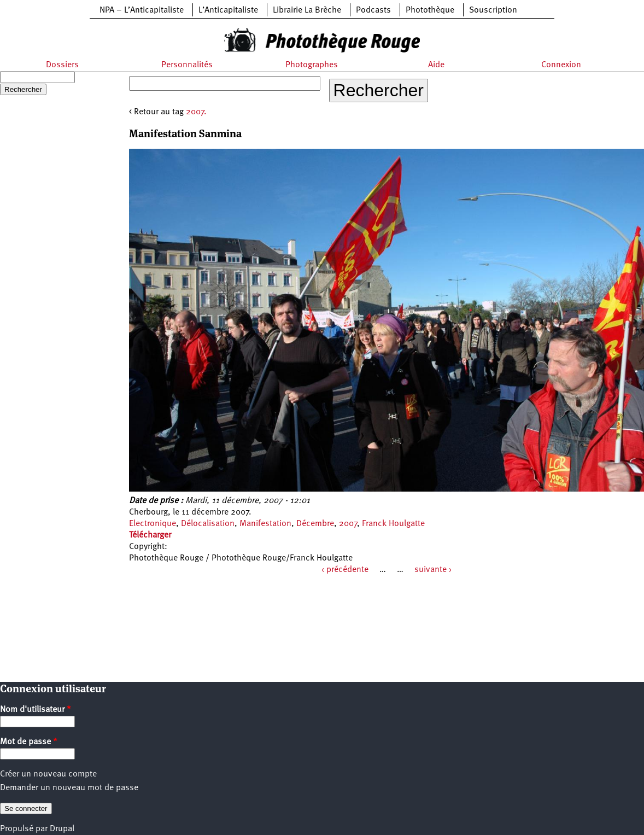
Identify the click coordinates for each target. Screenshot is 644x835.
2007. (196, 112)
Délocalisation (208, 524)
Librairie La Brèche (307, 10)
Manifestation (265, 524)
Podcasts (373, 10)
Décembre (315, 524)
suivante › (433, 570)
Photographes (312, 65)
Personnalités (187, 65)
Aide (436, 65)
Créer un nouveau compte (48, 774)
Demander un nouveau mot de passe (69, 788)
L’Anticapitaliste (228, 10)
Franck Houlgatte (393, 524)
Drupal (62, 829)
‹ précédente (345, 570)
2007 (348, 524)
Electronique (153, 524)
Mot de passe (29, 742)
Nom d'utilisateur (36, 710)
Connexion (561, 65)
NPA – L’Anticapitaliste (142, 10)
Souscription (493, 10)
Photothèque (430, 10)
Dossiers (62, 65)
